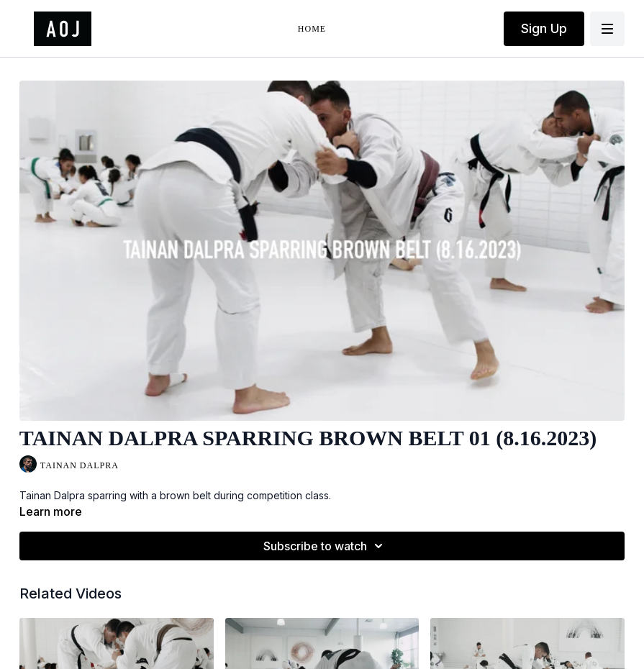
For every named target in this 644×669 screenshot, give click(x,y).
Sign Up (544, 28)
